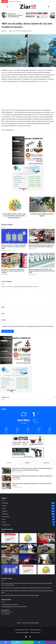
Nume (3, 307)
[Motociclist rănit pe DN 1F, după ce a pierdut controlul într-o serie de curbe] (46, 549)
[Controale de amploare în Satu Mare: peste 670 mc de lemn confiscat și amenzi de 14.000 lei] (10, 549)
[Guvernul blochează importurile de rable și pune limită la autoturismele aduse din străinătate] (42, 236)
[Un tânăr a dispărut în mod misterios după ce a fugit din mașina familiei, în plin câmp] (46, 538)
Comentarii (46, 463)
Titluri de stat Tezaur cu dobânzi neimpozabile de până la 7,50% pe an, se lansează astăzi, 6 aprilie (14, 247)
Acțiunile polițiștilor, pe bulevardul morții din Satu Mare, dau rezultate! (22, 595)
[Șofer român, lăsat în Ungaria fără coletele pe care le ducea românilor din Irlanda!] (6, 486)
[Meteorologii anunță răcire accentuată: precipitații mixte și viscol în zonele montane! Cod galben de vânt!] (46, 559)
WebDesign (33, 630)
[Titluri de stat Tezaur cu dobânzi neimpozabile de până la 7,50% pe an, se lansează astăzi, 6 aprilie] (14, 236)
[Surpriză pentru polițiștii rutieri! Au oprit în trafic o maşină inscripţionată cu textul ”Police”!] (6, 478)
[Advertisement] (28, 97)
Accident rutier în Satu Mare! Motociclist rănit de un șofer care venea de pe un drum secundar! (27, 588)
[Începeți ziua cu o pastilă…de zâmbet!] (28, 538)
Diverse (4, 506)
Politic (4, 522)
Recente (27, 463)
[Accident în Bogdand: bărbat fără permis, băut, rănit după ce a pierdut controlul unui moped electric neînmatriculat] (10, 559)
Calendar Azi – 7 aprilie (15, 1)
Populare (9, 463)
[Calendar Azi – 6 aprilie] (28, 570)
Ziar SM (5, 31)
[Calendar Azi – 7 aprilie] (10, 538)
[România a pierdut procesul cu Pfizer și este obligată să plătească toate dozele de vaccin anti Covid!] (42, 260)
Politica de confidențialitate (22, 633)
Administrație (6, 517)
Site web (4, 320)
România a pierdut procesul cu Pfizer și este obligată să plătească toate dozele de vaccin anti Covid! (42, 271)
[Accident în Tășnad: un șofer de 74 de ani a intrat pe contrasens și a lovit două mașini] (28, 549)
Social (4, 508)
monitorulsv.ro (43, 81)
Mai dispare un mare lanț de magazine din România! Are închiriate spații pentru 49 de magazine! (13, 271)
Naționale (5, 511)
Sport (4, 519)
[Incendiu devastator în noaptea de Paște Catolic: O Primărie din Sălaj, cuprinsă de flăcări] (28, 559)
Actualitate (5, 503)
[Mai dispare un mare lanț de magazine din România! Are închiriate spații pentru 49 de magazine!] (14, 260)
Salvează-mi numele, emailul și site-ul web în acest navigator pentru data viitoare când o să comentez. (28, 326)
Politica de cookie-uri (35, 633)
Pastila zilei (5, 514)
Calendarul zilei (6, 525)
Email (3, 314)
